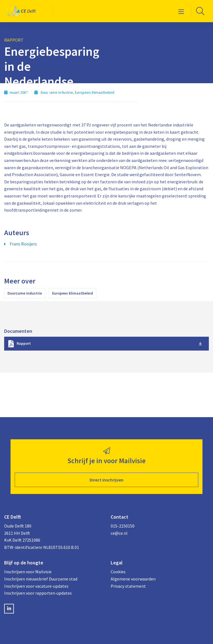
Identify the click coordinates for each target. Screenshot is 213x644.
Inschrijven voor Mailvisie (28, 572)
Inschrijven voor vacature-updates (36, 586)
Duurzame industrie (25, 293)
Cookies (118, 572)
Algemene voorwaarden (133, 579)
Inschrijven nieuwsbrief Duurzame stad (41, 579)
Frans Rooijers (23, 244)
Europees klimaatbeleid (73, 293)
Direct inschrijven (106, 480)
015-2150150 (123, 526)
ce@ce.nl (119, 533)
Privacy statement (128, 586)
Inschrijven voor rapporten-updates (38, 593)
